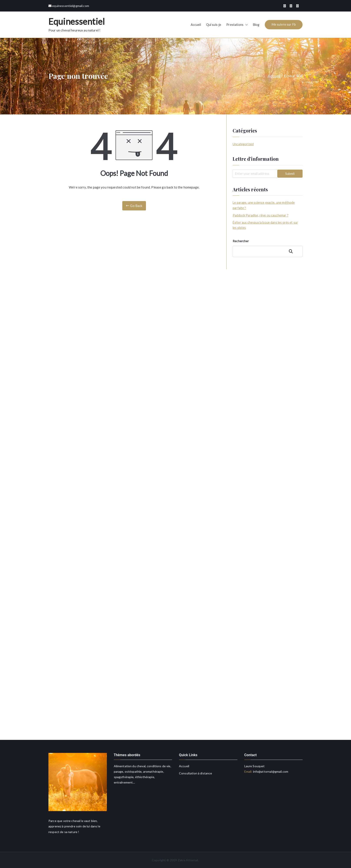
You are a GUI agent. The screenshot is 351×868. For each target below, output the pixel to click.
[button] (246, 25)
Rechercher (241, 241)
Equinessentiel (77, 21)
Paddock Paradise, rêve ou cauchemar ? (261, 215)
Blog (256, 25)
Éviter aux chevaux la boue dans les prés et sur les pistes (265, 225)
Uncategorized (243, 144)
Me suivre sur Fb (284, 24)
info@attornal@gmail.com (270, 771)
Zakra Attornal (188, 860)
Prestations (237, 25)
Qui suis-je (214, 25)
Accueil (196, 25)
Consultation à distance (195, 773)
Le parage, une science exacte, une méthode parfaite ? (264, 205)
